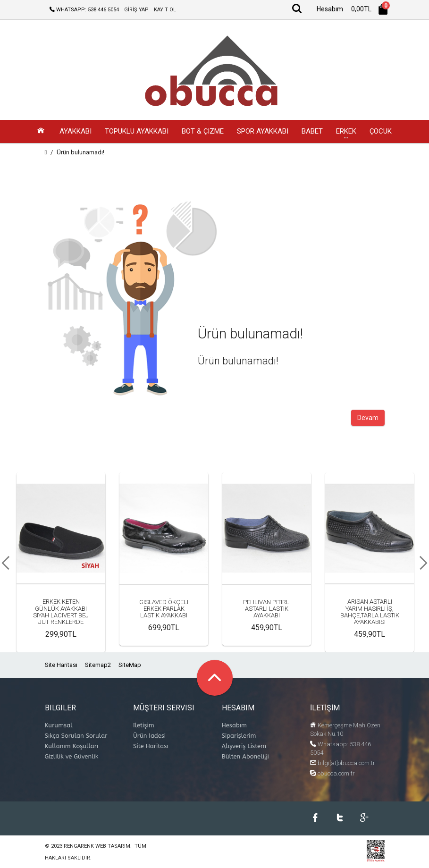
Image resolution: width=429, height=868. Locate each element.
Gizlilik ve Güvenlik (72, 757)
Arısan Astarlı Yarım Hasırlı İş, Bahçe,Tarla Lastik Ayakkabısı (370, 612)
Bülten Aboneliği (245, 757)
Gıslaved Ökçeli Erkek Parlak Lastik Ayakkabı (164, 609)
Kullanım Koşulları (72, 746)
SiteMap (130, 665)
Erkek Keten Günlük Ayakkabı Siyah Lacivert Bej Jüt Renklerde (61, 612)
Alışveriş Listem (244, 746)
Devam (368, 418)
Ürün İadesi (149, 736)
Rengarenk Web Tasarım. (98, 847)
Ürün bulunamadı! (80, 153)
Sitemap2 (98, 665)
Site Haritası (61, 665)
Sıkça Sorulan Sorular (76, 736)
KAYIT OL (165, 10)
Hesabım (234, 726)
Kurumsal (59, 726)
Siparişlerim (239, 736)
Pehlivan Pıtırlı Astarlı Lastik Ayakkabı (267, 609)
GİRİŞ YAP (136, 10)
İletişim (144, 726)
